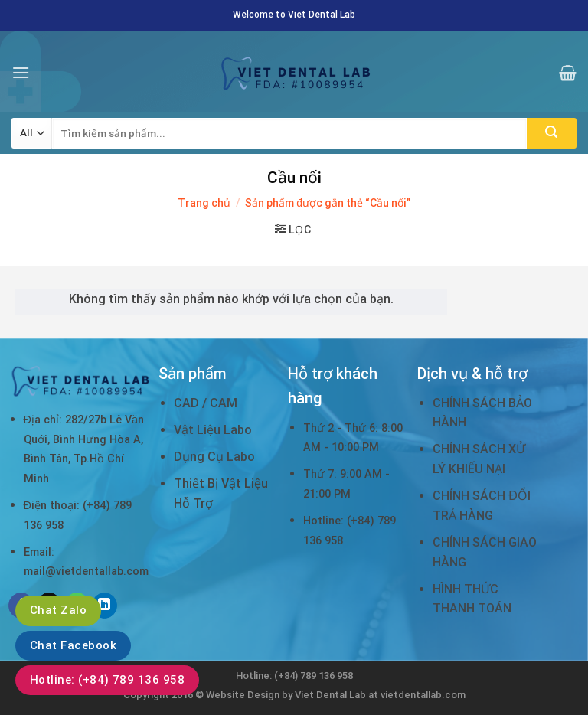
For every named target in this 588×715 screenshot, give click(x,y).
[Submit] (552, 133)
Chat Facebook (73, 645)
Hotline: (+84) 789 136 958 (107, 680)
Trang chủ (204, 203)
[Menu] (21, 72)
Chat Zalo (58, 610)
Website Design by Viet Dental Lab (287, 695)
